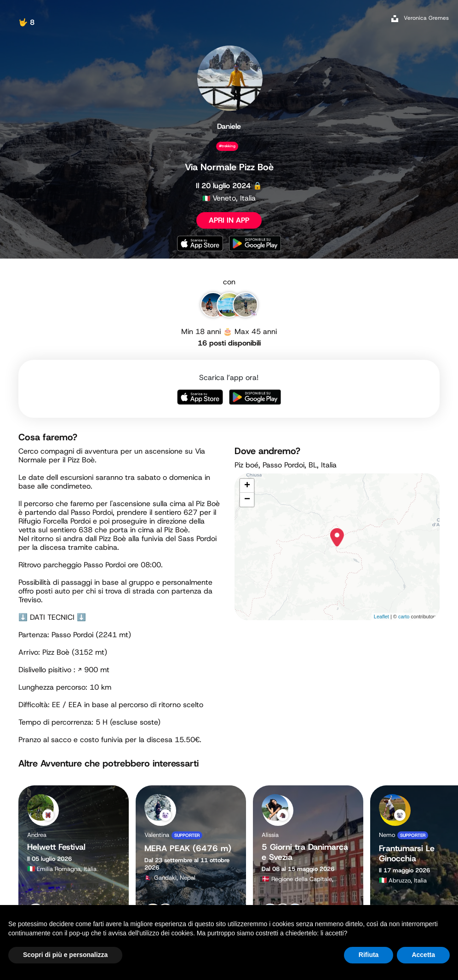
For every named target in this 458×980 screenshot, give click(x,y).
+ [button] (247, 486)
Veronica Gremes (426, 18)
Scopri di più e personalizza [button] (65, 955)
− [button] (247, 500)
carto (404, 617)
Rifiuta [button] (369, 955)
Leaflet (381, 617)
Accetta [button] (423, 955)
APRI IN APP (229, 220)
